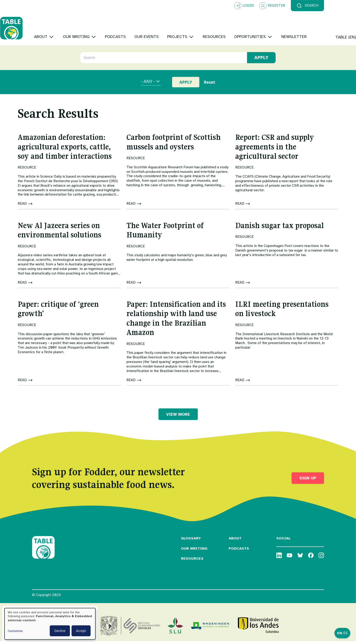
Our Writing (194, 551)
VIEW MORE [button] (178, 417)
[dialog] (50, 624)
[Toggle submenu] (83, 23)
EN (340, 633)
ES (345, 633)
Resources (192, 561)
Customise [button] (15, 631)
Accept (81, 631)
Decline (60, 631)
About (235, 541)
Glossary (191, 541)
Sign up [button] (308, 481)
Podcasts (239, 551)
